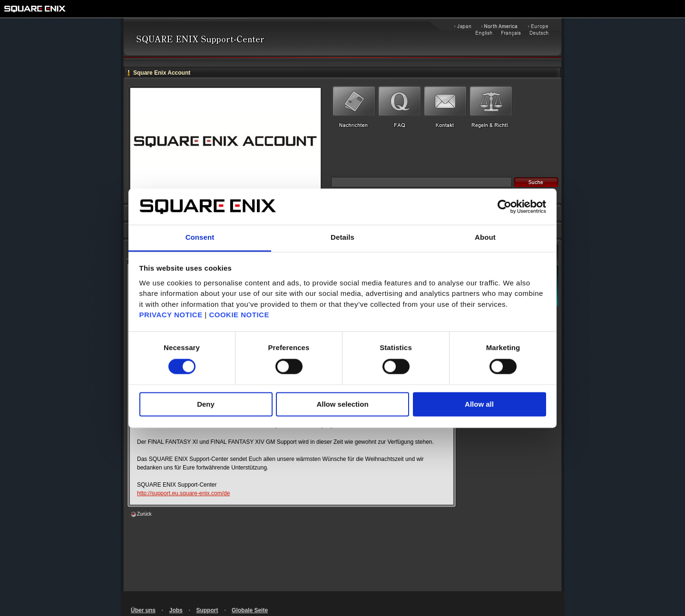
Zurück (144, 514)
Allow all (479, 405)
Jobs (176, 610)
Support (207, 610)
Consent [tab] (200, 238)
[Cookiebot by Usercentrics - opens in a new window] (504, 206)
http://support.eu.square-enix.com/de (183, 493)
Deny (206, 405)
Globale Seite (250, 610)
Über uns (143, 610)
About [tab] (485, 238)
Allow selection (342, 405)
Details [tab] (342, 238)
